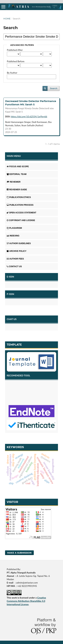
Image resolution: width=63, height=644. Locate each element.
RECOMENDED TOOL (18, 375)
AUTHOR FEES (15, 259)
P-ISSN (10, 294)
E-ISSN (10, 277)
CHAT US (12, 319)
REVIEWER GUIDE (17, 190)
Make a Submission (19, 553)
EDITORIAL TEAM (17, 174)
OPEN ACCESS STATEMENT (22, 213)
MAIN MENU (14, 156)
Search (54, 88)
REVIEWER (14, 182)
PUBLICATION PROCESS (20, 205)
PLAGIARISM (14, 228)
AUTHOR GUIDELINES (19, 243)
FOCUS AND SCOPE (18, 167)
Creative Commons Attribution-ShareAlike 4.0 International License (26, 601)
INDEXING (13, 236)
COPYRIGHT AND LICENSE (21, 220)
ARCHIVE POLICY (17, 251)
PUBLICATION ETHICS (19, 197)
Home (7, 19)
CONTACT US (14, 266)
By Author (12, 73)
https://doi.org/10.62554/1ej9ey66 (29, 116)
